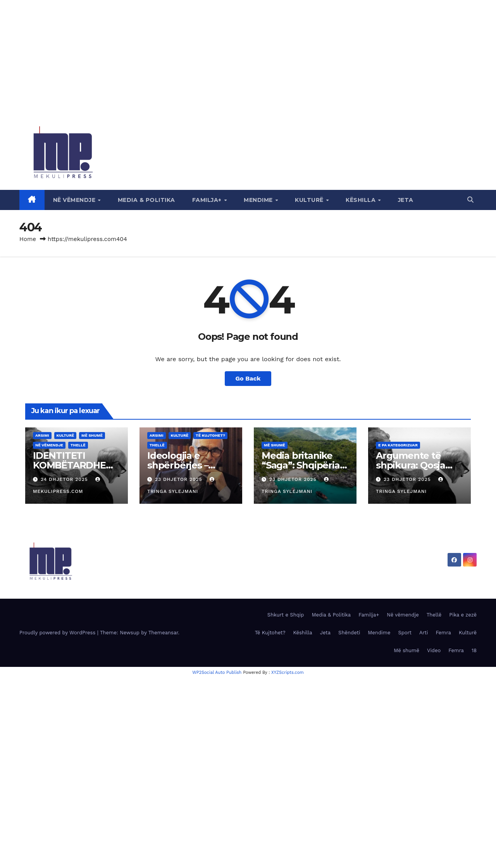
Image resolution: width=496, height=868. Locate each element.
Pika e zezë (463, 615)
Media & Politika (146, 200)
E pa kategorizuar (398, 445)
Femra (443, 633)
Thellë (78, 445)
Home (28, 239)
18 (474, 650)
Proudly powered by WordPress (58, 633)
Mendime (259, 200)
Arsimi (42, 435)
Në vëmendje (75, 200)
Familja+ (208, 200)
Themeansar (163, 633)
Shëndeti (349, 633)
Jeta (406, 200)
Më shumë (92, 435)
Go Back (248, 378)
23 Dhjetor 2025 (180, 479)
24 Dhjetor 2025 (65, 479)
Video (434, 650)
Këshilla (362, 200)
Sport (405, 633)
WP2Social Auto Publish (217, 673)
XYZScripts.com (288, 673)
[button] (470, 200)
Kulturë (310, 200)
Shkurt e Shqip (286, 615)
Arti (424, 633)
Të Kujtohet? (210, 435)
